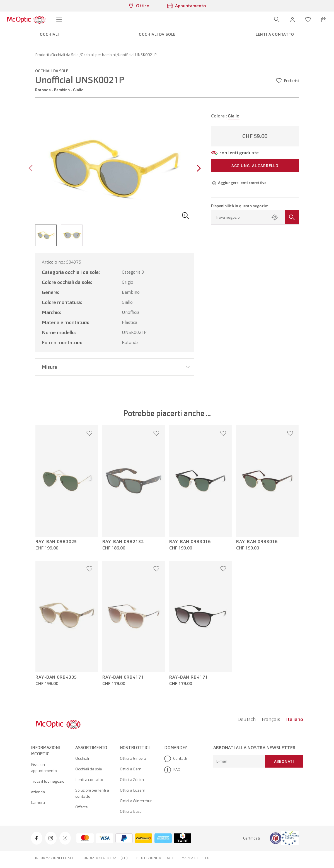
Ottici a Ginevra (133, 758)
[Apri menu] (59, 20)
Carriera (38, 802)
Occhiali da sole (89, 769)
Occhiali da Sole (65, 55)
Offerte (82, 807)
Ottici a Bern (131, 769)
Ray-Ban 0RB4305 (56, 677)
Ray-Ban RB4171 (189, 677)
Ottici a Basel (131, 811)
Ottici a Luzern (133, 790)
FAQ (172, 770)
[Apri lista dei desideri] (308, 20)
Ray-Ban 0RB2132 (123, 542)
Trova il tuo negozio (48, 781)
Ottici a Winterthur (136, 801)
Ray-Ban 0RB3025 (56, 542)
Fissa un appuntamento (44, 768)
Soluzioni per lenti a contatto (92, 793)
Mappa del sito (196, 858)
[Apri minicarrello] (324, 20)
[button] (292, 20)
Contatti (176, 759)
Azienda (38, 792)
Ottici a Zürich (132, 780)
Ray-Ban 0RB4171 (123, 677)
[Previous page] (32, 169)
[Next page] (198, 169)
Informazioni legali (54, 858)
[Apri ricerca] (277, 20)
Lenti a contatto (89, 780)
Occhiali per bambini (99, 55)
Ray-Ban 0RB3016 (190, 542)
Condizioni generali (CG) (105, 858)
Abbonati (284, 761)
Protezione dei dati (155, 858)
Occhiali (82, 758)
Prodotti (43, 55)
